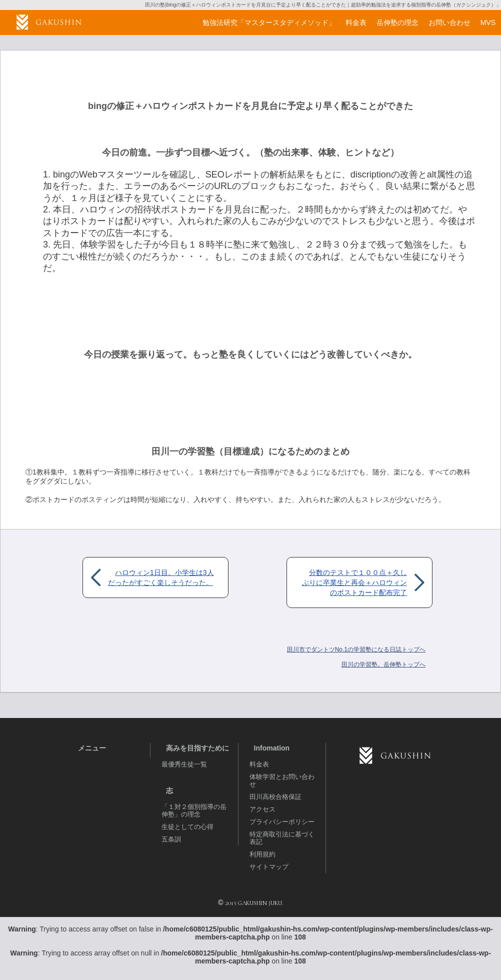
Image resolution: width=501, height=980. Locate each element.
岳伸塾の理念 (397, 22)
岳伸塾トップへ (383, 664)
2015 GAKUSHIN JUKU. (254, 903)
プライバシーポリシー (282, 822)
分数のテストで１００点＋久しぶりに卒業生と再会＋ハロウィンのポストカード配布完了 (354, 582)
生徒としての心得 (187, 827)
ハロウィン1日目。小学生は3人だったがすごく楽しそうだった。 (161, 577)
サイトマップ (269, 867)
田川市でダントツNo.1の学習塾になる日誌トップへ (356, 649)
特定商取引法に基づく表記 (282, 838)
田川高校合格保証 (275, 797)
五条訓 (171, 839)
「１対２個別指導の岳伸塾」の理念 (194, 810)
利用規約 (262, 854)
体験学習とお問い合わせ (282, 780)
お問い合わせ (449, 22)
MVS (488, 22)
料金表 (259, 764)
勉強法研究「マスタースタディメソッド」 (269, 22)
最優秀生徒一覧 (184, 764)
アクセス (262, 809)
